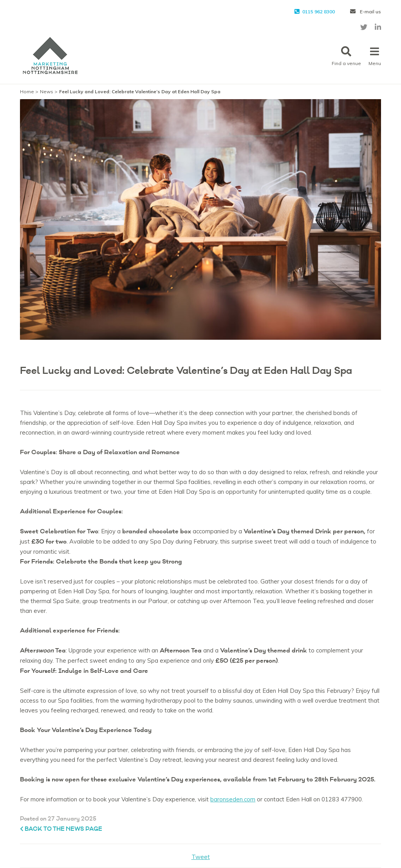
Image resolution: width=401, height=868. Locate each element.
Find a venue (346, 56)
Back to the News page (61, 829)
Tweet (201, 857)
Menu (375, 56)
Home (27, 92)
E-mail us (366, 12)
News (47, 92)
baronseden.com (233, 799)
